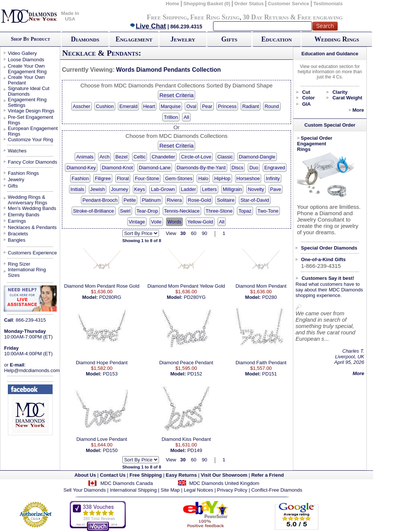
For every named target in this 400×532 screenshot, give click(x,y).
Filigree (103, 178)
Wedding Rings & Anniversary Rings (28, 200)
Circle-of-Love (196, 157)
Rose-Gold (199, 200)
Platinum (151, 200)
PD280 (269, 297)
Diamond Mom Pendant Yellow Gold (186, 286)
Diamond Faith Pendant (261, 363)
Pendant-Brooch (100, 200)
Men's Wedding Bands (32, 208)
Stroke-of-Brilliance (94, 211)
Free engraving (320, 17)
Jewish (98, 189)
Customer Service (289, 4)
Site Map (170, 490)
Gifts (229, 39)
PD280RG (110, 297)
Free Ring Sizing (215, 17)
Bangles (17, 240)
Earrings (17, 221)
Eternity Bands (24, 215)
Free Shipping (167, 17)
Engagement (134, 39)
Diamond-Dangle (257, 157)
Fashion (80, 178)
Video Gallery (22, 53)
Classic (225, 157)
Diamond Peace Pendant (186, 363)
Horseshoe (248, 178)
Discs (238, 168)
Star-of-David (255, 200)
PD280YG (195, 297)
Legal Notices (198, 490)
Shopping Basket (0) (207, 4)
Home (172, 4)
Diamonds (85, 39)
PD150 (110, 450)
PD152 (195, 374)
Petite (130, 200)
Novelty (256, 189)
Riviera (174, 200)
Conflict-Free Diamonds (277, 490)
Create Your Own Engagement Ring (27, 69)
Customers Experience (32, 253)
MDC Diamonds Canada (127, 483)
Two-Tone (268, 211)
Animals (85, 157)
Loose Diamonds (26, 60)
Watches (17, 151)
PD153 (110, 374)
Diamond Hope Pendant (102, 363)
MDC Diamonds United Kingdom (224, 483)
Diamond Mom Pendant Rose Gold (102, 286)
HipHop (222, 178)
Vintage (137, 222)
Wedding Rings (337, 39)
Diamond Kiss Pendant (186, 439)
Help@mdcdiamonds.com (32, 370)
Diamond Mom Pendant (261, 286)
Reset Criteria (176, 95)
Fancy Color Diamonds (32, 162)
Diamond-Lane (155, 168)
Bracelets (18, 234)
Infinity (273, 178)
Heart (149, 106)
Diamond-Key (81, 168)
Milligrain (232, 189)
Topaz (245, 211)
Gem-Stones (179, 178)
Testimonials (328, 4)
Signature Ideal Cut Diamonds (29, 91)
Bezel (121, 157)
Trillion (171, 117)
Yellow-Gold (200, 222)
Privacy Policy (232, 490)
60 (194, 233)
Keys (140, 189)
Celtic (140, 157)
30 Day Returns (265, 17)
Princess (227, 106)
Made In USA (70, 16)
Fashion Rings (23, 173)
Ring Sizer (19, 264)
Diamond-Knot (117, 168)
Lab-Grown (163, 189)
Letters (209, 189)
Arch (105, 157)
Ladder (188, 189)
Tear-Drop (147, 211)
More (358, 110)
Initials (77, 189)
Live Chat (148, 26)
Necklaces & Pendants (32, 227)
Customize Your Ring (30, 140)
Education (276, 39)
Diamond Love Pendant (102, 439)
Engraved (275, 168)
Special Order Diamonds (329, 248)
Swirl (125, 211)
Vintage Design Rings (31, 111)
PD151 (269, 374)
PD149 (195, 450)
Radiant (251, 106)
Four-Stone (147, 178)
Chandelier (163, 157)
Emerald (128, 106)
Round (272, 106)
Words (174, 222)
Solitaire (226, 200)
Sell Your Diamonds (85, 490)
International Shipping (133, 490)
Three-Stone (219, 211)
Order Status (249, 4)
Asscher (82, 106)
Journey (119, 189)
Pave (276, 189)
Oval (191, 106)
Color (309, 98)
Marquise (171, 106)
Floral (123, 178)
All (186, 117)
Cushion (105, 106)
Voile (156, 222)
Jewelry (183, 39)
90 (204, 233)
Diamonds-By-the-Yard (201, 168)
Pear (207, 106)
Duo (254, 168)
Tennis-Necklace (182, 211)
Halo (203, 178)
